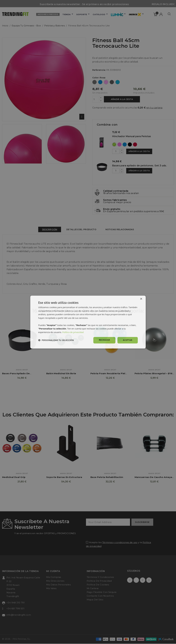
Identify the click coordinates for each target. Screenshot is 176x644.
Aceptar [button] (128, 340)
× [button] (141, 299)
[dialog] (88, 322)
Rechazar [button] (104, 340)
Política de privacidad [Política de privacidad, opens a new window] (73, 332)
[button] (56, 340)
